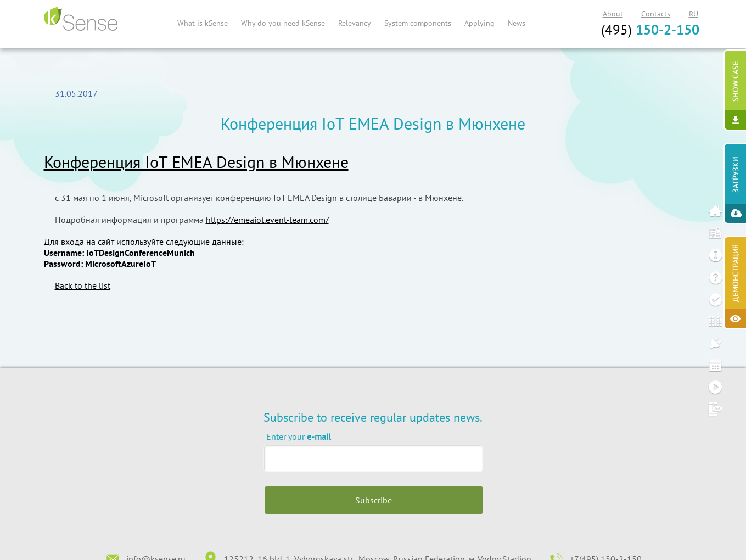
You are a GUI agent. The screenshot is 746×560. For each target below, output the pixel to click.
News (517, 23)
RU (694, 14)
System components (418, 23)
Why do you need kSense (283, 23)
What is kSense (203, 23)
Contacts (656, 14)
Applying (479, 23)
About (613, 14)
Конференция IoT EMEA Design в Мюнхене (196, 162)
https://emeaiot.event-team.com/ (267, 220)
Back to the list (83, 285)
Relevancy (355, 23)
